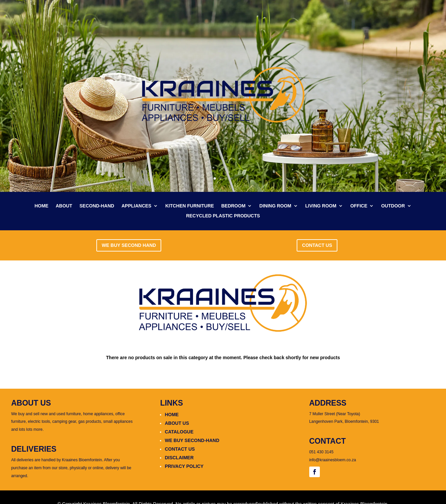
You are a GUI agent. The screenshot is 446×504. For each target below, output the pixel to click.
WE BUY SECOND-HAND (192, 440)
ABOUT (64, 206)
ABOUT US (177, 423)
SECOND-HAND (97, 206)
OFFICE (359, 206)
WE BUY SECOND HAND (129, 245)
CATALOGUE (179, 432)
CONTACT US (317, 245)
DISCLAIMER (179, 458)
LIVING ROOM (321, 206)
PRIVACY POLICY (184, 466)
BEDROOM (233, 206)
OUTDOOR (393, 206)
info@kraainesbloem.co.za (333, 460)
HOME (41, 206)
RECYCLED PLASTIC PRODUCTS (223, 216)
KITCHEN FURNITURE (190, 206)
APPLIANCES (136, 206)
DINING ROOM (275, 206)
